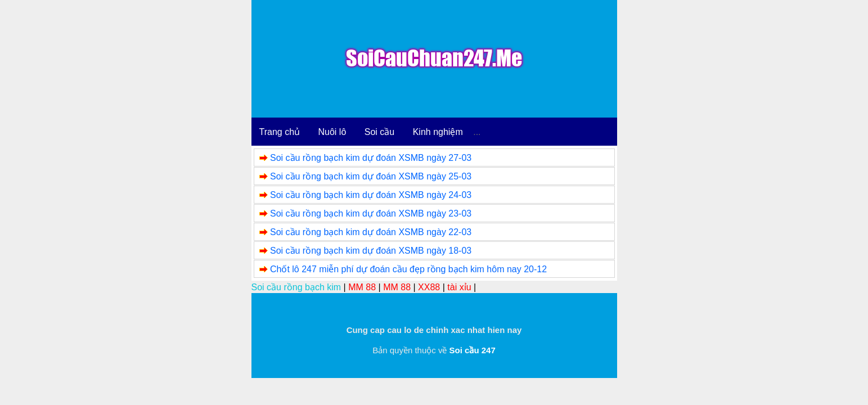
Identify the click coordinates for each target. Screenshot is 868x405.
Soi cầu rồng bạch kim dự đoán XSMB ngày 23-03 (371, 213)
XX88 (429, 287)
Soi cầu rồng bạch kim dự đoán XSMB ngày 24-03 (371, 195)
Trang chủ (280, 132)
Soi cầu (379, 132)
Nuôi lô (332, 132)
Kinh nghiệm (438, 132)
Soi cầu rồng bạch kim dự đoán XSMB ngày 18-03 (371, 251)
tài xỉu (459, 287)
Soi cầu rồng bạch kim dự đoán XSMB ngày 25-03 (371, 176)
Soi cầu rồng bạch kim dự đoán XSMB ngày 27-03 (371, 158)
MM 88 (362, 287)
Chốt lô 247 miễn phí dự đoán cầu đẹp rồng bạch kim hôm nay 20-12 (408, 269)
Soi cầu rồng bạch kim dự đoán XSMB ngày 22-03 (371, 232)
